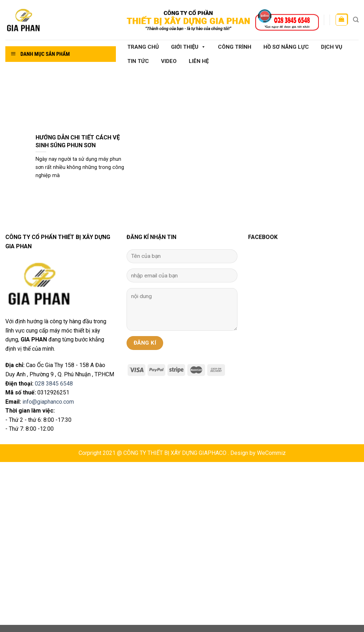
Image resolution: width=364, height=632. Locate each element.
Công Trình (235, 47)
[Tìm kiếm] (356, 20)
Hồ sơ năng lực (286, 47)
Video (169, 61)
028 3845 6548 (54, 384)
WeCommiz (271, 453)
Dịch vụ (332, 47)
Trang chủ (143, 47)
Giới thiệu (188, 47)
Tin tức (138, 61)
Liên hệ (199, 61)
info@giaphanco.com (48, 402)
